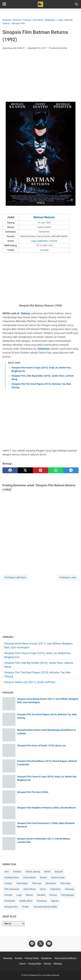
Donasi (47, 964)
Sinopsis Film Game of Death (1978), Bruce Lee (41, 746)
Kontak (18, 958)
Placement (10, 901)
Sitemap (58, 964)
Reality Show (26, 901)
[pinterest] (40, 470)
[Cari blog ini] (77, 4)
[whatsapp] (56, 470)
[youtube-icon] (49, 944)
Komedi (8, 895)
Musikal (41, 895)
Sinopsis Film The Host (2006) (33, 792)
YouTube (44, 250)
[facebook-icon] (32, 944)
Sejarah (55, 901)
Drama (43, 877)
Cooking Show (12, 877)
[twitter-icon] (40, 944)
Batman (26, 313)
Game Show (30, 889)
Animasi (17, 872)
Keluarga (70, 889)
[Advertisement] (40, 77)
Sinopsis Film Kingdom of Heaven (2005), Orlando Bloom (46, 808)
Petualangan (68, 895)
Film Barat (51, 883)
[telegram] (71, 470)
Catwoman (44, 349)
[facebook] (10, 470)
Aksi (7, 872)
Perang (53, 895)
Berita (47, 872)
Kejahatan (43, 241)
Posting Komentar (58, 48)
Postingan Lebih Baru (15, 577)
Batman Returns (44, 217)
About (22, 964)
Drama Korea (58, 877)
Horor (43, 889)
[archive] (14, 924)
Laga (34, 241)
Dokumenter (29, 877)
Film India (65, 883)
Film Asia (37, 883)
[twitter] (25, 470)
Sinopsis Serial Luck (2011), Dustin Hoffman (30, 682)
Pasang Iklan (35, 964)
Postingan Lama (68, 577)
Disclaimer (47, 958)
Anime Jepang (33, 872)
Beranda (8, 958)
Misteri (29, 895)
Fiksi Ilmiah (22, 883)
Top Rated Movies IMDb (45, 907)
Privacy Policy (32, 958)
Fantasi (53, 241)
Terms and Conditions (65, 958)
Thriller (25, 907)
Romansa (42, 901)
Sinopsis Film (11, 907)
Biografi (59, 872)
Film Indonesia (12, 889)
